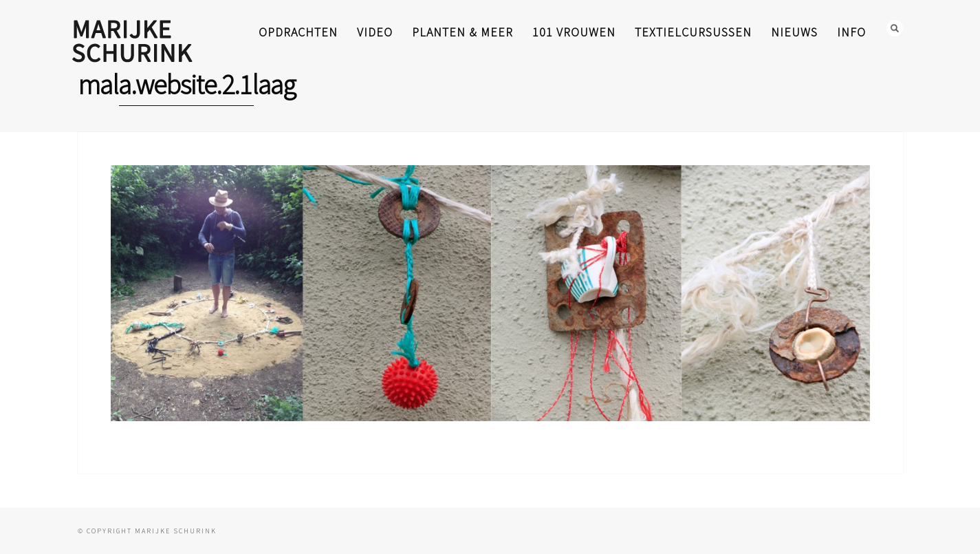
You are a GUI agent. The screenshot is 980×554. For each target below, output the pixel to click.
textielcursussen (693, 32)
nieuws (794, 32)
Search (895, 28)
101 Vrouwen (574, 32)
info (851, 32)
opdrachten (298, 32)
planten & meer (462, 32)
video (375, 32)
